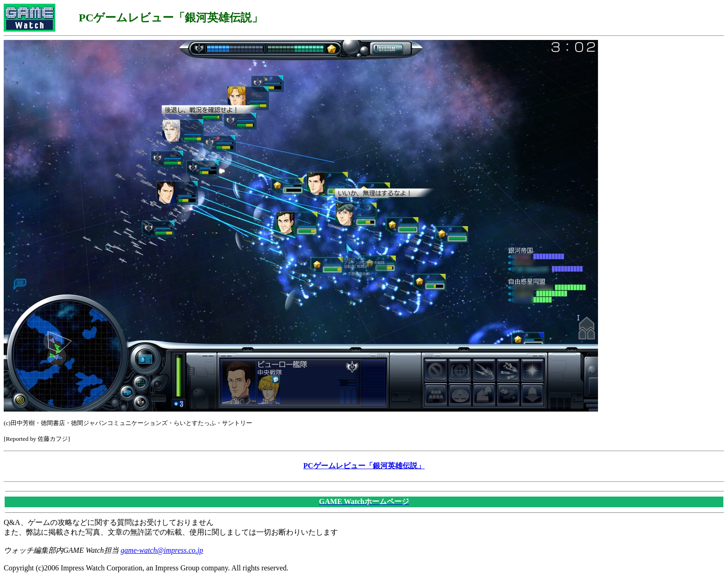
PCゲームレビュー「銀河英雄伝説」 (364, 466)
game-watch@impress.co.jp (162, 550)
